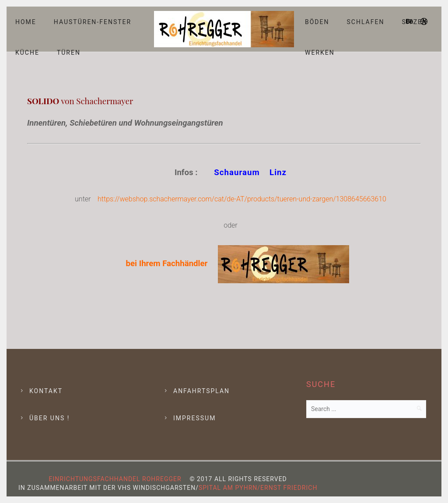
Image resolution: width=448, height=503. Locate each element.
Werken (320, 53)
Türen (69, 53)
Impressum (194, 418)
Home (26, 22)
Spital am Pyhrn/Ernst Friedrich (258, 488)
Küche (27, 53)
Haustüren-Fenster (93, 22)
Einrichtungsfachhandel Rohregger (115, 479)
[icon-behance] (412, 22)
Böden (317, 22)
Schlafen (366, 22)
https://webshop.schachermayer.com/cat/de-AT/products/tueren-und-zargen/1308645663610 (242, 199)
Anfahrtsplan (201, 391)
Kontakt (46, 391)
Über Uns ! (49, 418)
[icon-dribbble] (424, 22)
